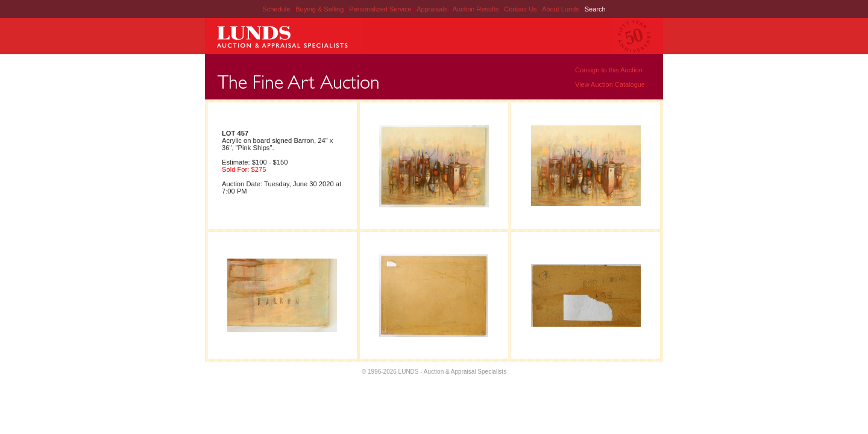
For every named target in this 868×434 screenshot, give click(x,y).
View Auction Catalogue (610, 84)
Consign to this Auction (609, 70)
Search (595, 9)
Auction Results (476, 9)
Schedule (276, 9)
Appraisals (433, 9)
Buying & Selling (320, 9)
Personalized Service (381, 9)
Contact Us (520, 9)
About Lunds (561, 9)
